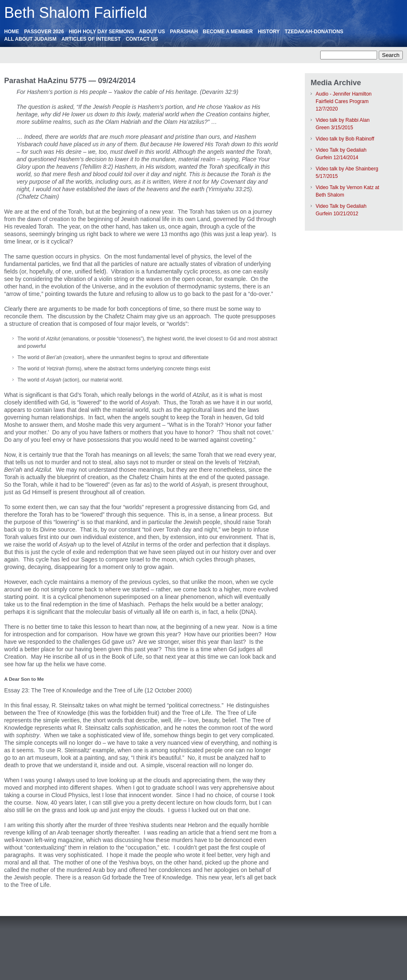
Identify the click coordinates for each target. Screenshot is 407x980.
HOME (12, 32)
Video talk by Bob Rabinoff (345, 139)
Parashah (184, 32)
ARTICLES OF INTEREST (91, 39)
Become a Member (228, 32)
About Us (152, 32)
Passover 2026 (44, 32)
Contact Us (142, 39)
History (269, 32)
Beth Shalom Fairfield (76, 13)
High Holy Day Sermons (102, 32)
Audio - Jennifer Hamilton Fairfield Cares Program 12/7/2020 (344, 101)
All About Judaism (30, 39)
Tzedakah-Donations (314, 32)
